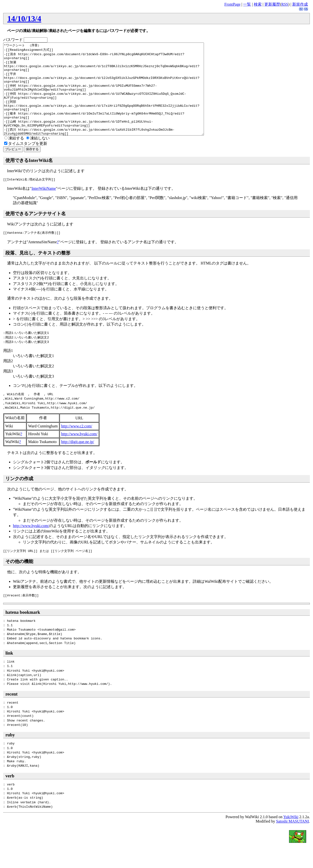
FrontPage (232, 4)
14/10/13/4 (24, 19)
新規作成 (300, 4)
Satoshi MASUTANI (292, 840)
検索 (258, 4)
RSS (285, 4)
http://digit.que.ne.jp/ (78, 460)
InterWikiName (44, 207)
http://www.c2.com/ (77, 444)
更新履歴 (272, 4)
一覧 (247, 4)
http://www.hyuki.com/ (79, 452)
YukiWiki (291, 835)
